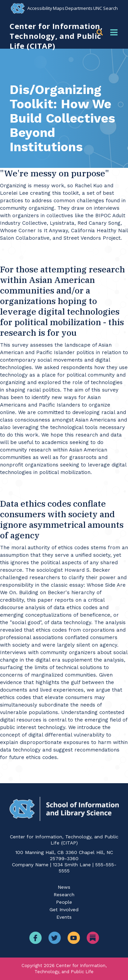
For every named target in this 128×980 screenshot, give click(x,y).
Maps (59, 8)
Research (64, 895)
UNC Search (105, 8)
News (64, 887)
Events (64, 917)
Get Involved (64, 910)
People (64, 902)
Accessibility (40, 8)
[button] (101, 33)
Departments (79, 8)
